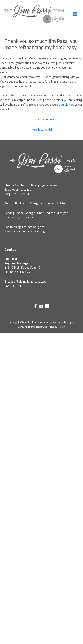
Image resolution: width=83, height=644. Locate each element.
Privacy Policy (57, 327)
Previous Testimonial (42, 119)
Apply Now (68, 105)
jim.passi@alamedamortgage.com (26, 281)
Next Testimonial (42, 130)
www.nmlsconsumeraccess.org (25, 231)
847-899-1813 (14, 286)
